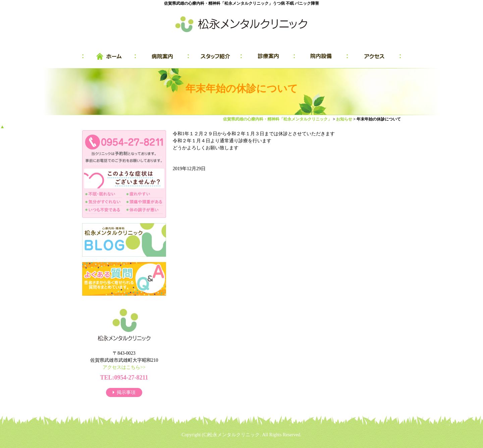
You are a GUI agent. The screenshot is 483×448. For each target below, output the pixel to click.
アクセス (374, 56)
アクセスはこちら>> (124, 367)
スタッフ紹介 (215, 56)
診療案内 (268, 56)
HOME (109, 56)
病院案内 (162, 56)
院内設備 (321, 56)
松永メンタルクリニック (234, 435)
